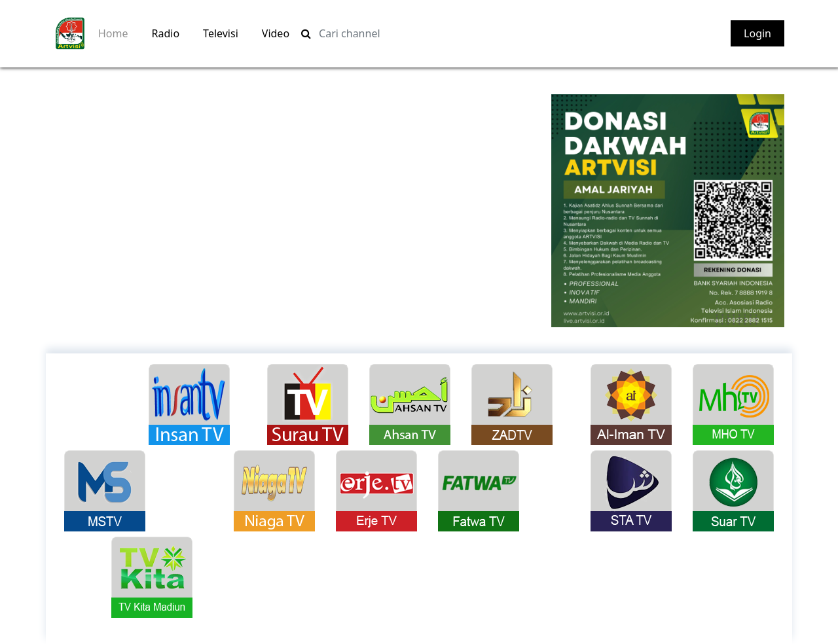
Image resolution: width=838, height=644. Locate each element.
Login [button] (757, 33)
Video (276, 33)
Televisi (221, 33)
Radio (166, 33)
